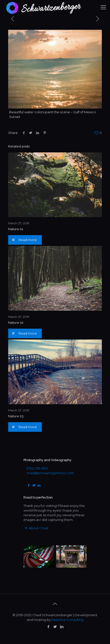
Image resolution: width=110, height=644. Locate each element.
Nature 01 (16, 229)
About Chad (36, 528)
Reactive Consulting (67, 620)
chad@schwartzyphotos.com (50, 473)
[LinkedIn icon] (62, 627)
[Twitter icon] (55, 627)
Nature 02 (16, 323)
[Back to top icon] (55, 604)
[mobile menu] (103, 7)
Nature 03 (16, 416)
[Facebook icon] (48, 627)
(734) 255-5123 (37, 468)
